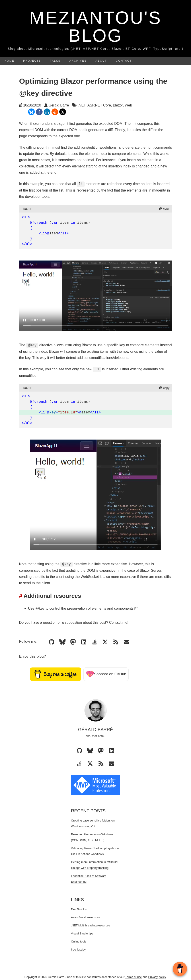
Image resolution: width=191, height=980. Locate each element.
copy (164, 209)
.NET (82, 105)
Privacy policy (157, 977)
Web (128, 105)
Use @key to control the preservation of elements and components (83, 608)
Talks (55, 61)
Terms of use (133, 977)
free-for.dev (78, 950)
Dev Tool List (79, 909)
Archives (78, 61)
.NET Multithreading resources (91, 925)
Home (9, 61)
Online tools (79, 941)
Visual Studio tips (82, 933)
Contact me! (119, 622)
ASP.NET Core (99, 105)
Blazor (118, 105)
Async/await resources (86, 917)
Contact (124, 61)
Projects (32, 61)
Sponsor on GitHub (106, 674)
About (101, 61)
